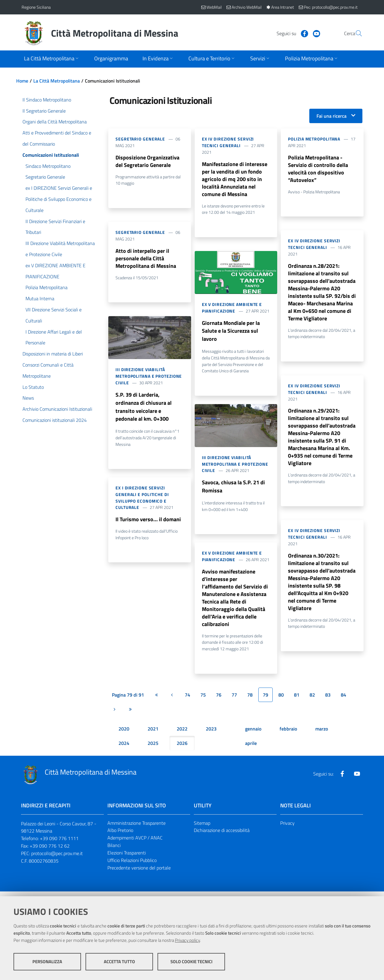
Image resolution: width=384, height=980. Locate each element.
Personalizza (47, 962)
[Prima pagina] (156, 700)
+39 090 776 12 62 (50, 851)
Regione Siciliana (36, 7)
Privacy (287, 828)
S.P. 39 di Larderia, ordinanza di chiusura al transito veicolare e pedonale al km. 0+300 (144, 409)
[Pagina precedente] (172, 700)
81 (297, 700)
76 (219, 700)
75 (203, 700)
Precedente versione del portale (139, 873)
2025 (153, 749)
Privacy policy (187, 941)
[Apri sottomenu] (52, 59)
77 (234, 700)
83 (328, 700)
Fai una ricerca (331, 116)
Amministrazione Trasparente (136, 828)
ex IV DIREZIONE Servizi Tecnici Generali (228, 142)
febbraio (288, 734)
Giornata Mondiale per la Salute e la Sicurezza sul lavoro (231, 333)
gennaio (253, 734)
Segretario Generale (140, 139)
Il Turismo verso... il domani (148, 522)
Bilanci (114, 851)
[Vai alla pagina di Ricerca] (355, 33)
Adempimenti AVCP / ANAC (135, 843)
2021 (153, 734)
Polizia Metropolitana (314, 139)
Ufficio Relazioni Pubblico (132, 866)
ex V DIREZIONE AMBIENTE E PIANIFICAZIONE (232, 309)
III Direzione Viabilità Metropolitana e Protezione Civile (149, 378)
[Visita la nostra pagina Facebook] (290, 33)
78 (250, 700)
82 (312, 700)
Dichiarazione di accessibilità (222, 836)
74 (187, 700)
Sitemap (202, 828)
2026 (182, 749)
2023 (211, 734)
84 (343, 700)
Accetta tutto (119, 962)
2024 (124, 749)
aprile (251, 749)
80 (281, 700)
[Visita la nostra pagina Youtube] (302, 33)
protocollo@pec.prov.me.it (57, 859)
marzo (322, 734)
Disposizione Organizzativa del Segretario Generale (147, 161)
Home (22, 81)
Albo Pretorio (120, 836)
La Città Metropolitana (57, 81)
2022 (182, 734)
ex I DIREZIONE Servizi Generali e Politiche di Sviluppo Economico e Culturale (142, 500)
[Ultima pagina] (130, 715)
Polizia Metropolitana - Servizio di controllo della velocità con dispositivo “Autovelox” (318, 169)
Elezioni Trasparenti (127, 858)
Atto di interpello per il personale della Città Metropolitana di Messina (146, 259)
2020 (124, 734)
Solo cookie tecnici (191, 962)
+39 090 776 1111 (59, 844)
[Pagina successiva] (115, 715)
